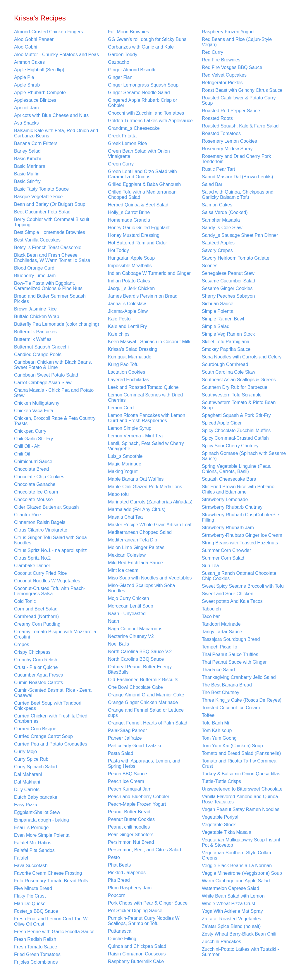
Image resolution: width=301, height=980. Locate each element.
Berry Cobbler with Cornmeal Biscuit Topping (52, 222)
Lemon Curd (121, 408)
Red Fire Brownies (221, 60)
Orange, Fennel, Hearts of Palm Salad (148, 723)
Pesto (114, 857)
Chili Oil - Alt (27, 446)
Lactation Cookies (127, 372)
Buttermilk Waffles (33, 339)
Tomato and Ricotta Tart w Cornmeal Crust (240, 764)
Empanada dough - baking (42, 820)
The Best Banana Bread (227, 685)
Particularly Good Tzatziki (134, 746)
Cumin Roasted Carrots (38, 683)
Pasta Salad (121, 753)
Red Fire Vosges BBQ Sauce (232, 67)
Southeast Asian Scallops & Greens (239, 380)
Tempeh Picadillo (220, 647)
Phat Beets (119, 865)
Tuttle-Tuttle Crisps (221, 781)
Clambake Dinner (32, 566)
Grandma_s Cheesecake (134, 128)
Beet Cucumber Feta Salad (42, 212)
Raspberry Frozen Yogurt (228, 32)
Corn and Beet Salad (36, 609)
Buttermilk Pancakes (35, 332)
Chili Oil (22, 454)
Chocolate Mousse (33, 500)
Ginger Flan (120, 77)
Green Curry (121, 164)
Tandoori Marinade (221, 624)
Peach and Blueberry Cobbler (139, 797)
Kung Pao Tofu (123, 364)
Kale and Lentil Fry (127, 326)
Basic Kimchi (27, 159)
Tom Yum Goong (219, 738)
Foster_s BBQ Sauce (36, 911)
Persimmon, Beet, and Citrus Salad (145, 850)
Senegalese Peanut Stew (228, 273)
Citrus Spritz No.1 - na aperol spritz (50, 550)
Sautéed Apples (218, 243)
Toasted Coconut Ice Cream (231, 708)
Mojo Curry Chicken (128, 598)
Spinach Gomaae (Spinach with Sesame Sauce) (244, 456)
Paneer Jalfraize (125, 738)
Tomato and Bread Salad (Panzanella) (241, 753)
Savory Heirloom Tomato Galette (236, 258)
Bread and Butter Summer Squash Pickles (50, 299)
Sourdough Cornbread (225, 364)
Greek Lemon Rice (127, 143)
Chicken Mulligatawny (37, 403)
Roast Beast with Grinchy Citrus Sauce (242, 90)
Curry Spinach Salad (36, 767)
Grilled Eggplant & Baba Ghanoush (144, 184)
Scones (210, 266)
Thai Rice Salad (218, 670)
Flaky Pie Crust (30, 896)
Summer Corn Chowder (226, 550)
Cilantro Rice (27, 515)
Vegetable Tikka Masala (227, 832)
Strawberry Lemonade (225, 500)
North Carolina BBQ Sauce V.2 (140, 652)
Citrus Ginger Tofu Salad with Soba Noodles (50, 540)
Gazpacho (119, 62)
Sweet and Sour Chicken (228, 594)
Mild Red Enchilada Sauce (135, 563)
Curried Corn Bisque (35, 729)
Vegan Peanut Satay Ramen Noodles (241, 809)
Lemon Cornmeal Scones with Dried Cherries (145, 397)
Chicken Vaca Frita (34, 411)
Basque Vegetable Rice (38, 197)
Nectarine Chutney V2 (131, 636)
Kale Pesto (119, 319)
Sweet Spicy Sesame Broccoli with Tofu (243, 586)
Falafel (21, 858)
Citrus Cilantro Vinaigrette (41, 530)
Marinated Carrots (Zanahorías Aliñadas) (150, 502)
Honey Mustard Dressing (134, 235)
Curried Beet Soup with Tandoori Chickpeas (48, 706)
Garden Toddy (123, 55)
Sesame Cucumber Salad (228, 281)
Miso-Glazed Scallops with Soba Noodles (141, 588)
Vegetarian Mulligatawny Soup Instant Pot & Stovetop (241, 842)
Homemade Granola (129, 220)
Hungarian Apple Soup (131, 258)
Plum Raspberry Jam (130, 888)
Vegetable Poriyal (220, 817)
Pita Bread (119, 880)
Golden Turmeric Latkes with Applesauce (150, 121)
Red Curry (213, 52)
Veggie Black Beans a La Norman (237, 866)
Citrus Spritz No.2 (32, 558)
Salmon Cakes (217, 205)
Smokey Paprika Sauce (226, 349)
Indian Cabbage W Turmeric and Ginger (149, 273)
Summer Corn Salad (223, 558)
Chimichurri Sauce (33, 461)
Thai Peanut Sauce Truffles (230, 654)
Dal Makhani (27, 782)
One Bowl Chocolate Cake (135, 687)
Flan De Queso (30, 904)
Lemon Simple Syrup (130, 428)
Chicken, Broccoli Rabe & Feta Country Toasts (55, 421)
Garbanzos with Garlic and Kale (141, 47)
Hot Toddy (118, 250)
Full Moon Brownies (129, 32)
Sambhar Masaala (221, 220)
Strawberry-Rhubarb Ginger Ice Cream (242, 535)
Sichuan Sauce (218, 304)
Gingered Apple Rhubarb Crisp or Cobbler (143, 103)
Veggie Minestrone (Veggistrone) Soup (242, 873)
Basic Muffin (27, 174)
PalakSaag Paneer (127, 730)
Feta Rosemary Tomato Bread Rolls (51, 881)
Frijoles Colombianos (36, 962)
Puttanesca (120, 931)
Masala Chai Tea (125, 517)
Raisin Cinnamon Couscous (137, 954)
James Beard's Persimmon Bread (143, 296)
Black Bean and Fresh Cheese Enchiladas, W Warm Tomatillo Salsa (52, 258)
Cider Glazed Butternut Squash (46, 507)
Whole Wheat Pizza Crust (228, 904)
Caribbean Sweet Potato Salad (46, 375)
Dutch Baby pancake (36, 797)
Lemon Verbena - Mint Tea (135, 436)
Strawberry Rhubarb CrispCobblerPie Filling (240, 517)
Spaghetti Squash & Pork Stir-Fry (236, 415)
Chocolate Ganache (35, 484)
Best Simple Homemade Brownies (50, 232)
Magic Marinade (125, 464)
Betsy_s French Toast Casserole (48, 247)
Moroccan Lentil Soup (131, 606)
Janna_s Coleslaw (127, 304)
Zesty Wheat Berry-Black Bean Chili (239, 934)
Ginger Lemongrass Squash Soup (143, 85)
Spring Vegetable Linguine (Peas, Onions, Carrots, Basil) (237, 469)
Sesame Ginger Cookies (227, 288)
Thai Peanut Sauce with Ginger (234, 662)
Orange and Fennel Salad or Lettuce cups (146, 713)
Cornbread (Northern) (36, 616)
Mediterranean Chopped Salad (140, 532)
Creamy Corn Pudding (37, 624)
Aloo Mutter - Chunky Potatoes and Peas (56, 55)
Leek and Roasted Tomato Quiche (143, 387)
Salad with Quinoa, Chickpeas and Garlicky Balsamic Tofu (238, 195)
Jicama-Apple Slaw (128, 311)
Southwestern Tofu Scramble (232, 395)
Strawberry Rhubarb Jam (228, 528)
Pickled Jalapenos (127, 873)
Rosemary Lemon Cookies (229, 141)
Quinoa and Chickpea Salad (137, 946)
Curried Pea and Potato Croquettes (51, 744)
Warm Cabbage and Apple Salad (236, 881)
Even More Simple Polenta (42, 835)
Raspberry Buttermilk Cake (136, 961)
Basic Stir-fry (27, 181)
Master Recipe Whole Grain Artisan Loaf (150, 525)
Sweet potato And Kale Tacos (232, 601)
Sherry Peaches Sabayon (228, 296)
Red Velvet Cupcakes (224, 75)
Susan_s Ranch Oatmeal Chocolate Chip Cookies (239, 576)
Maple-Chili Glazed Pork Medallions (145, 487)
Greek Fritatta (122, 136)
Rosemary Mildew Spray (227, 149)
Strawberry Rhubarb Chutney (232, 507)
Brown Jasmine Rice (35, 309)
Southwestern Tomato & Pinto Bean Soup (239, 405)
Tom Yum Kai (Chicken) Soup (232, 746)
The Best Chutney (221, 692)
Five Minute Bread (33, 888)
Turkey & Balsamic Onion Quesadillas (241, 774)
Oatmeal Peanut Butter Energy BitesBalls (140, 669)
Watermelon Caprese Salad (231, 888)
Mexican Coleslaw (127, 555)
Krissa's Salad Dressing (133, 349)
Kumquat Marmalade (130, 357)
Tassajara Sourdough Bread (231, 639)
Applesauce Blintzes (35, 100)
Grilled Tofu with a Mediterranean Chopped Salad (142, 195)
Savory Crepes (217, 250)
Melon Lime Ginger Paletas (136, 547)
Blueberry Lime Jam (35, 276)
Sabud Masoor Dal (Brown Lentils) (238, 177)
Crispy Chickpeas (32, 652)
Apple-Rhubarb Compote (40, 93)
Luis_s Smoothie (125, 456)
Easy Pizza (26, 805)
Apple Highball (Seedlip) (39, 70)
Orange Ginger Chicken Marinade (143, 702)
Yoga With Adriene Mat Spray (232, 911)
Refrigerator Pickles (222, 83)
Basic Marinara (30, 166)
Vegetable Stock (219, 825)
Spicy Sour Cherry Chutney (230, 446)
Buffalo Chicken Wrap (37, 316)
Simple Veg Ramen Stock (228, 334)
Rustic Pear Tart (219, 169)
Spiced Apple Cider (222, 423)
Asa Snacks (26, 123)
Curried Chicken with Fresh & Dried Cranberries (51, 718)
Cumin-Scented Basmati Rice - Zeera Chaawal (53, 693)
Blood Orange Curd (34, 268)
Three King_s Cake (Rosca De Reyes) (242, 700)
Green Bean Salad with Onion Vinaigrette (139, 154)
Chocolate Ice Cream (36, 492)
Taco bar (211, 616)
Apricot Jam (26, 108)
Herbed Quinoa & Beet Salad (138, 205)
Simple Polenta (218, 311)
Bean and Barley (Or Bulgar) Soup (50, 204)
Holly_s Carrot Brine (129, 212)
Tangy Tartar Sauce (222, 632)
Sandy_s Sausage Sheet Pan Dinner (240, 235)
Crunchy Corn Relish (36, 660)
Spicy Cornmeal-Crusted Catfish (235, 438)
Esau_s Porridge (31, 828)
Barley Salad (27, 151)
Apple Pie (24, 77)
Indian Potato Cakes (129, 281)
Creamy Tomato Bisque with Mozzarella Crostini (55, 634)
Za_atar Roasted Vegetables (232, 919)
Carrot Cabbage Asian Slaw (43, 383)
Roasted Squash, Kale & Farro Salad (240, 126)
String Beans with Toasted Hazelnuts (240, 543)
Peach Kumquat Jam (130, 789)
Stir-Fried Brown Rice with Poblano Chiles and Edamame (238, 489)
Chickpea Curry (30, 431)
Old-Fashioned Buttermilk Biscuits (143, 680)
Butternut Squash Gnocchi (41, 347)
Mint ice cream (123, 570)
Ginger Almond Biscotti (132, 70)
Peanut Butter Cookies (131, 819)
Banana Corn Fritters (36, 143)
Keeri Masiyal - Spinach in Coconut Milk (149, 342)
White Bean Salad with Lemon (233, 896)
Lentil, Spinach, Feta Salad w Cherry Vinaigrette (146, 446)
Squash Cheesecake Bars (229, 479)
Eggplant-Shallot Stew (37, 812)
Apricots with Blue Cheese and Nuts (51, 115)
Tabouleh (211, 609)
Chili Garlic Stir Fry (33, 439)
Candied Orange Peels (38, 354)
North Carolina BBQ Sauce (136, 659)
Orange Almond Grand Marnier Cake (146, 695)
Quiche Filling (122, 939)
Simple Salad (216, 326)
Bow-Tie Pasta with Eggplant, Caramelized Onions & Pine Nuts (48, 286)
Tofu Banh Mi (215, 723)
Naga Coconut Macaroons (135, 629)
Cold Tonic (25, 601)
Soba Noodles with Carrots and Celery (242, 357)
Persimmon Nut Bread (131, 842)
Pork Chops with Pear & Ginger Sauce (148, 903)
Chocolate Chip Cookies (39, 477)
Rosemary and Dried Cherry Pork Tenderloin (236, 159)
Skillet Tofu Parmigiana (226, 342)
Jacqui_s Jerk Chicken (131, 288)
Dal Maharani (28, 774)
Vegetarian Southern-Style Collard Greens (237, 855)
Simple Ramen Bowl (223, 319)
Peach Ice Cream (126, 781)
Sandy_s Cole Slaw (222, 228)
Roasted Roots (217, 118)
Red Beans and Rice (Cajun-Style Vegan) (237, 42)
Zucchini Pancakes (221, 942)
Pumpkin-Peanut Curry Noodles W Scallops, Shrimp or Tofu (144, 921)
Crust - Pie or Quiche (36, 667)
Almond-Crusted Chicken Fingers (49, 32)
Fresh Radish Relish (35, 939)
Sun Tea (210, 566)
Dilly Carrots (27, 790)
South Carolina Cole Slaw (228, 372)
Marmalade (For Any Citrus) (137, 509)
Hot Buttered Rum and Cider (137, 243)
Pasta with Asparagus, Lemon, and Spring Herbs (144, 764)
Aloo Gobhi (26, 47)
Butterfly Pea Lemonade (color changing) (57, 324)
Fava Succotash (31, 866)
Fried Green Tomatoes (37, 954)
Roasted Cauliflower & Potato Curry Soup (239, 100)
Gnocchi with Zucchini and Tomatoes (146, 113)
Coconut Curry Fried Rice (41, 573)
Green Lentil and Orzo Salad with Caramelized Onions (142, 174)
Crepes (22, 645)
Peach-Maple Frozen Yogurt (137, 804)
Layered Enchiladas (129, 380)
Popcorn (117, 895)
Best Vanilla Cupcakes (37, 240)
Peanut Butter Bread (129, 812)
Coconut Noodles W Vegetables (47, 581)
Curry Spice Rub (31, 759)
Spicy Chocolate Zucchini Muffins (236, 431)
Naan (113, 621)
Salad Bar (212, 184)
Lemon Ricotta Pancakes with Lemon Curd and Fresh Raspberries (147, 418)
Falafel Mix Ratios (33, 843)
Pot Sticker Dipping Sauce (135, 911)
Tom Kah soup (217, 730)
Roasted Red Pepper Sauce (231, 111)
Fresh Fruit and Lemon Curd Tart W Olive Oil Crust (51, 921)
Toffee (208, 715)
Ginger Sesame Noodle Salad (139, 93)
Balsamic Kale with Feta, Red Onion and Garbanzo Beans (56, 133)
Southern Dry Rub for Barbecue (235, 387)
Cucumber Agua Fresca (39, 675)
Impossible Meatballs (130, 266)
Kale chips (119, 334)
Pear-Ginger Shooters (131, 835)
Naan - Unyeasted (127, 614)
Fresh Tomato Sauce (36, 947)
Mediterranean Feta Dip (133, 540)
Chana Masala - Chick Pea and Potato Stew (54, 393)
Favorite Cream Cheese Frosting (48, 873)
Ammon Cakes (29, 62)
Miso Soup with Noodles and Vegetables (150, 578)
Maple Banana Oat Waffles (136, 479)
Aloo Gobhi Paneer (34, 39)
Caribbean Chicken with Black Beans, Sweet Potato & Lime (53, 365)
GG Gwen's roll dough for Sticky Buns (147, 39)
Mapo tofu (118, 494)
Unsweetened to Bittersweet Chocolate (242, 789)
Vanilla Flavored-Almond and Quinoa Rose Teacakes (240, 799)
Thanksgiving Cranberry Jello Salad (239, 677)
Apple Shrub (27, 85)
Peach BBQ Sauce (127, 774)
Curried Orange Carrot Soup (43, 736)
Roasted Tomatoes (221, 133)
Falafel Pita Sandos (34, 850)
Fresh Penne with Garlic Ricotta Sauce (54, 932)
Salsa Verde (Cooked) (225, 212)
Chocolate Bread (31, 469)
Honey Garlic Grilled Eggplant (139, 228)
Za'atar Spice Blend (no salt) (231, 926)
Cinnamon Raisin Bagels (40, 522)
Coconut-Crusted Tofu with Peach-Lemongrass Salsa (50, 591)
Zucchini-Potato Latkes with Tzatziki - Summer (240, 952)
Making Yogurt (123, 471)
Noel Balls (118, 644)
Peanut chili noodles (129, 827)
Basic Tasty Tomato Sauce (41, 189)
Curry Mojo (25, 752)
